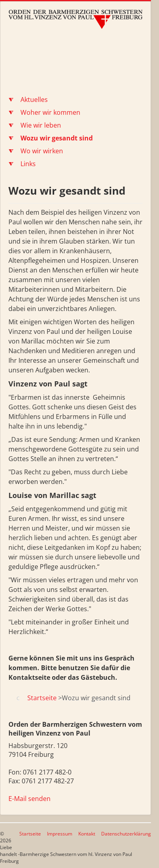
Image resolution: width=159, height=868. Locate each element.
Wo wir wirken (42, 151)
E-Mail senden (30, 799)
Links (28, 164)
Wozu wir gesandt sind (57, 138)
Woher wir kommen (50, 112)
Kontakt (87, 834)
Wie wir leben (41, 125)
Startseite (30, 834)
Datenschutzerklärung (126, 834)
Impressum (60, 834)
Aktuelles (34, 100)
